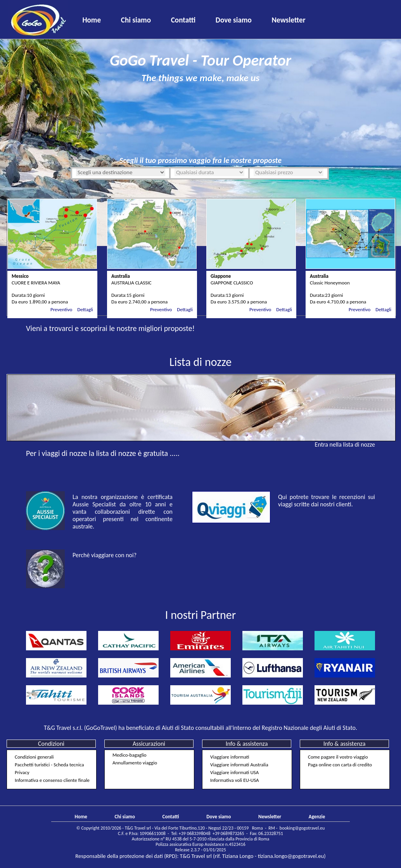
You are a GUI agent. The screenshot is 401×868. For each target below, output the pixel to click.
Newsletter (288, 20)
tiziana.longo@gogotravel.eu (291, 856)
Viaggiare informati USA (234, 772)
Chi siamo (136, 20)
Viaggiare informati (230, 757)
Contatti (183, 20)
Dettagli (85, 309)
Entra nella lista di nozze (345, 444)
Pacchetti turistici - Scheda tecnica (49, 765)
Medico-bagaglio (130, 755)
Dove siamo (234, 20)
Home (92, 20)
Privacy (22, 772)
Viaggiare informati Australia (239, 765)
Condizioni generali (34, 757)
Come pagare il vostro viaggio (338, 757)
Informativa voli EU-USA (235, 780)
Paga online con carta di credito (340, 765)
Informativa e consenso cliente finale (52, 780)
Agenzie (317, 817)
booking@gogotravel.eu (302, 828)
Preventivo (61, 309)
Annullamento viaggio (135, 763)
